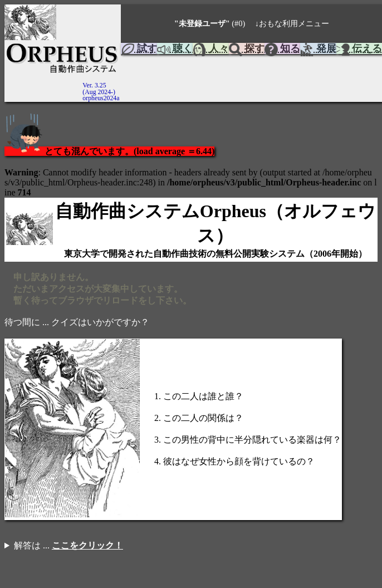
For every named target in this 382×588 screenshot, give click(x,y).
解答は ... (68, 545)
